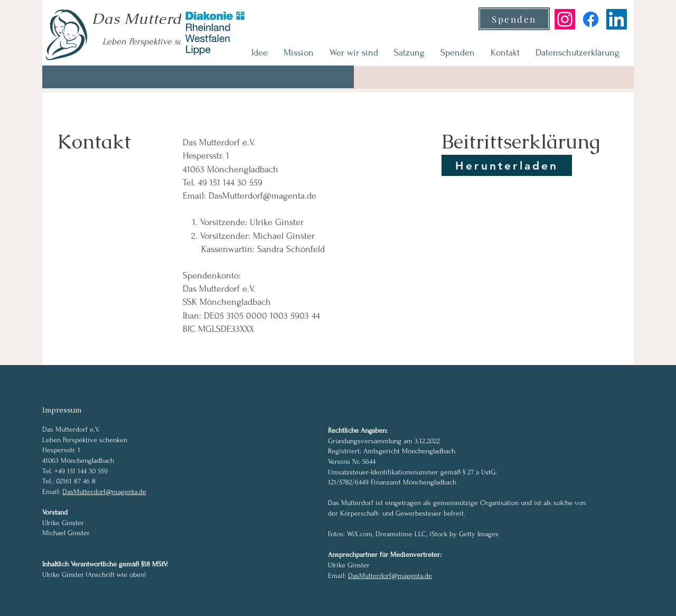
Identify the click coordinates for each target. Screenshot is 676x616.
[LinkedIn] (617, 19)
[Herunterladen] (507, 165)
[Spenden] (514, 19)
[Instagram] (565, 19)
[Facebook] (591, 19)
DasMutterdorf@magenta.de (262, 196)
